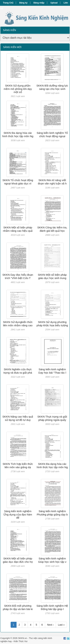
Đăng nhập (39, 3)
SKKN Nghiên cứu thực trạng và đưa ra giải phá (18, 371)
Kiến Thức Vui (20, 641)
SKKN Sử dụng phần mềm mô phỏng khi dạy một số (18, 89)
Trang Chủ (8, 3)
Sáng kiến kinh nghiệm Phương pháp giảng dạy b (52, 513)
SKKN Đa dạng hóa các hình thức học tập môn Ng (18, 134)
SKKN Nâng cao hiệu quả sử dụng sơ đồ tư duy (18, 418)
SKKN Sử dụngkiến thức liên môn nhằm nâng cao (18, 324)
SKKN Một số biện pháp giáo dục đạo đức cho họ (18, 560)
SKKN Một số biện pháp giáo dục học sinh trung (52, 276)
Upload (54, 3)
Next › (50, 625)
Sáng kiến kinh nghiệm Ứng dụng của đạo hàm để (18, 514)
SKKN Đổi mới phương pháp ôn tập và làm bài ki (18, 607)
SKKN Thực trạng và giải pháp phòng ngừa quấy (52, 418)
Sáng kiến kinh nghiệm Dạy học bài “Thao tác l (52, 371)
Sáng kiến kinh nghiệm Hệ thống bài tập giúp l (52, 607)
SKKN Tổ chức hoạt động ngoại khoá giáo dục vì (18, 182)
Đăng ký (23, 3)
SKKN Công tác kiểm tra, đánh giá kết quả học (52, 229)
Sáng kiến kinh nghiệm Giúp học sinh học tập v (52, 560)
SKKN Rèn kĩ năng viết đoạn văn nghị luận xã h (52, 182)
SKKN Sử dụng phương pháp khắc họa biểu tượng (52, 324)
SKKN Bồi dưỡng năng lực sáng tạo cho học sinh (52, 87)
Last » (61, 625)
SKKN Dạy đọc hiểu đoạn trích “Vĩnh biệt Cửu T (18, 276)
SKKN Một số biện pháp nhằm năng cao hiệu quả (18, 229)
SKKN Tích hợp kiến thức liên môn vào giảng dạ (18, 465)
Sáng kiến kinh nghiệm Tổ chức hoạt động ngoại (52, 134)
